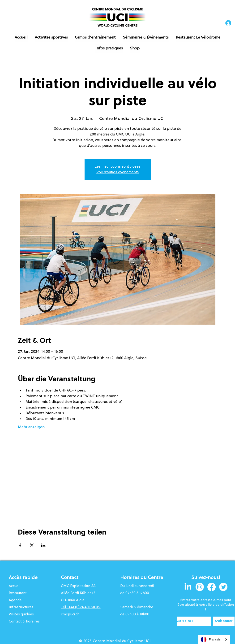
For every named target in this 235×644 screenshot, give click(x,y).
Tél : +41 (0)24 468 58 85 (81, 607)
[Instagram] (200, 587)
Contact (70, 578)
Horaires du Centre (142, 578)
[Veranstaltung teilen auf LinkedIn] (43, 545)
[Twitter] (223, 587)
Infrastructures (21, 607)
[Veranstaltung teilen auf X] (32, 545)
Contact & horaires (24, 622)
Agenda (15, 600)
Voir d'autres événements (117, 172)
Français (211, 640)
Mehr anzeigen (31, 427)
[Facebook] (211, 587)
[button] (51, 38)
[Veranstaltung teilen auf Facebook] (20, 545)
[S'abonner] (224, 621)
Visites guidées (21, 615)
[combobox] (214, 639)
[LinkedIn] (188, 587)
